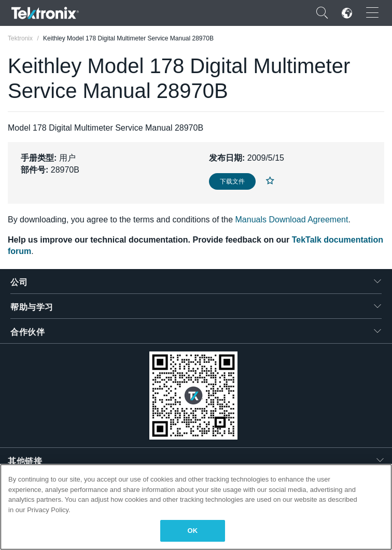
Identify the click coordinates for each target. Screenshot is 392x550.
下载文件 (232, 181)
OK (193, 531)
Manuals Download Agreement (292, 220)
